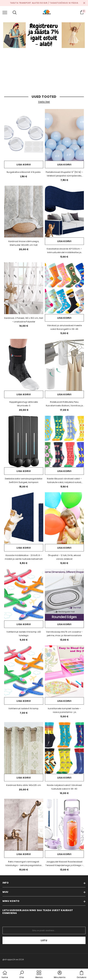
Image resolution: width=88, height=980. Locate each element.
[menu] (5, 12)
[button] (22, 975)
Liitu (44, 940)
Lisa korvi (24, 165)
